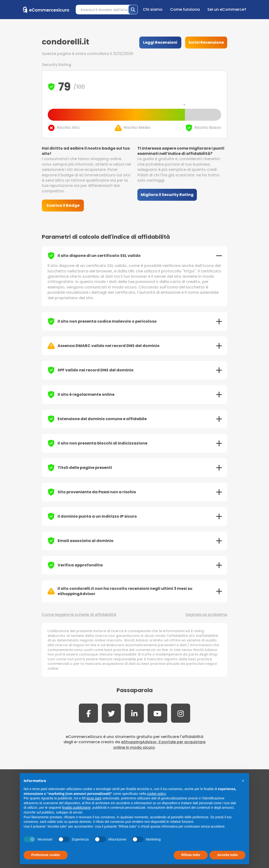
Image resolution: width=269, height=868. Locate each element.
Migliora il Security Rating (167, 195)
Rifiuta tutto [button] (191, 855)
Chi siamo (153, 9)
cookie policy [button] (156, 794)
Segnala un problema (206, 615)
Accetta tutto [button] (227, 855)
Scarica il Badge (63, 205)
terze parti (94, 798)
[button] (243, 781)
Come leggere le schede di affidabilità (79, 615)
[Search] (107, 10)
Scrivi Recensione (206, 42)
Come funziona (185, 9)
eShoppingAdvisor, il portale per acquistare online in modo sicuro (159, 745)
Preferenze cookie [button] (46, 855)
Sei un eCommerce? (227, 9)
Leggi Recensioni (160, 42)
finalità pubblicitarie (76, 808)
